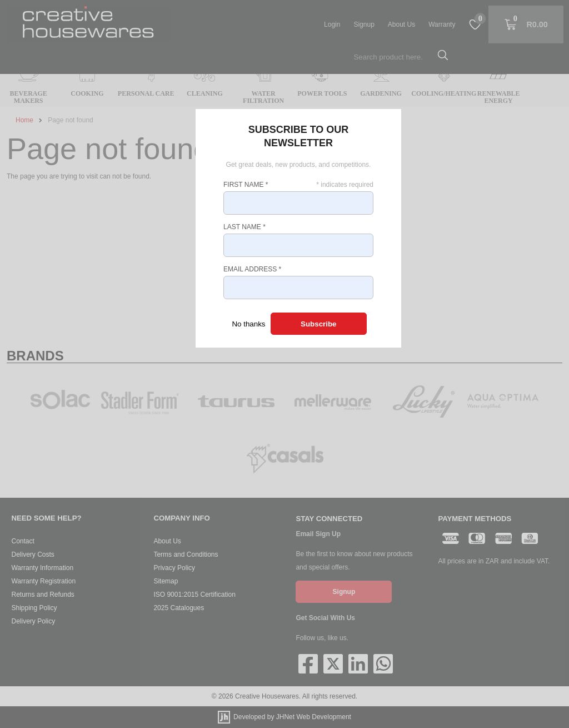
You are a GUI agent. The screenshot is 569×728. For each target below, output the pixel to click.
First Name (246, 185)
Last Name (244, 227)
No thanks (248, 324)
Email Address (252, 269)
